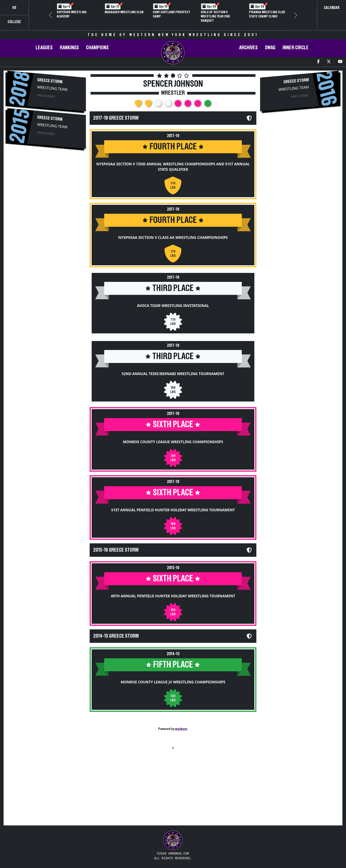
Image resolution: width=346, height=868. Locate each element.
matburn (181, 729)
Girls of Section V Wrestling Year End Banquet (215, 16)
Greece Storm (50, 81)
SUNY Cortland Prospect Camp (172, 14)
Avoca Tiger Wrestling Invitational (173, 306)
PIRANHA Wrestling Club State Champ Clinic (267, 14)
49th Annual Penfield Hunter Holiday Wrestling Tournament (173, 596)
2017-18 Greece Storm (116, 118)
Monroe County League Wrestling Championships (173, 442)
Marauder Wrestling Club (124, 12)
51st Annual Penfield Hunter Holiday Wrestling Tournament (173, 510)
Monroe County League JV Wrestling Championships (173, 682)
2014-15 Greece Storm (116, 636)
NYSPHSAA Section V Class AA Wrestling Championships (173, 238)
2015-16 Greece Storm (116, 550)
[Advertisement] (47, 191)
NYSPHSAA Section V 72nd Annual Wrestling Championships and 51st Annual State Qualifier (173, 167)
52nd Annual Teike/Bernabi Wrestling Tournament (173, 374)
